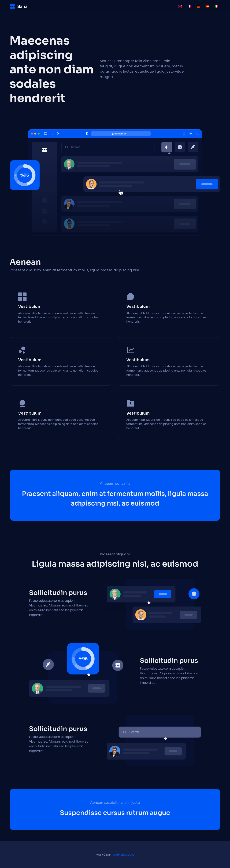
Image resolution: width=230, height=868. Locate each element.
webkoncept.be (124, 855)
